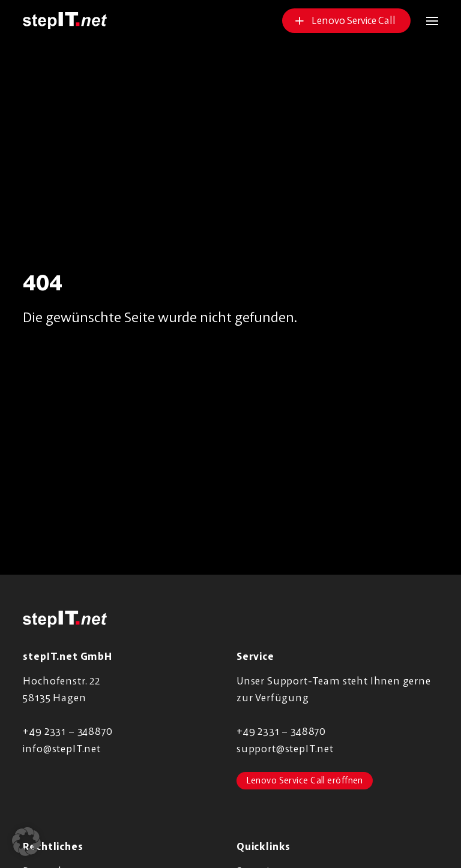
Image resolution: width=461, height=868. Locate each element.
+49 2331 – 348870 (68, 731)
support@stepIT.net (285, 748)
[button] (424, 21)
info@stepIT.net (62, 748)
